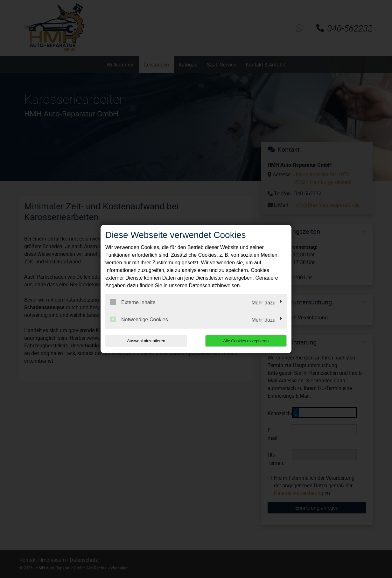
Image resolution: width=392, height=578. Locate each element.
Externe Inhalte (133, 302)
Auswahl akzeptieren (146, 341)
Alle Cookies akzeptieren (246, 341)
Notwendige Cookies (139, 319)
